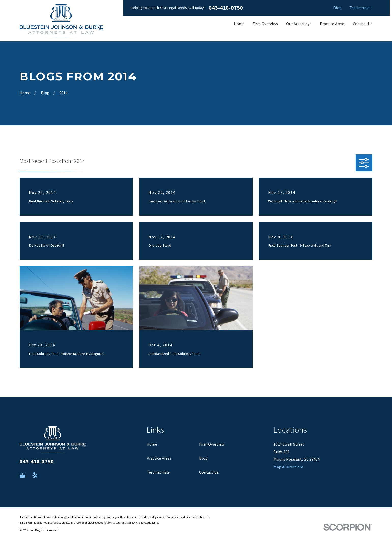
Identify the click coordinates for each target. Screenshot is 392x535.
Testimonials (361, 8)
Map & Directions (289, 467)
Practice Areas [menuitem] (332, 24)
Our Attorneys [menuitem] (299, 24)
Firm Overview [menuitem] (265, 24)
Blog (337, 8)
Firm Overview (212, 444)
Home (152, 444)
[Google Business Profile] (23, 475)
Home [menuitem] (239, 24)
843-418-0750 (226, 8)
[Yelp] (35, 475)
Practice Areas (159, 458)
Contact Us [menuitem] (363, 24)
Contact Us (209, 472)
